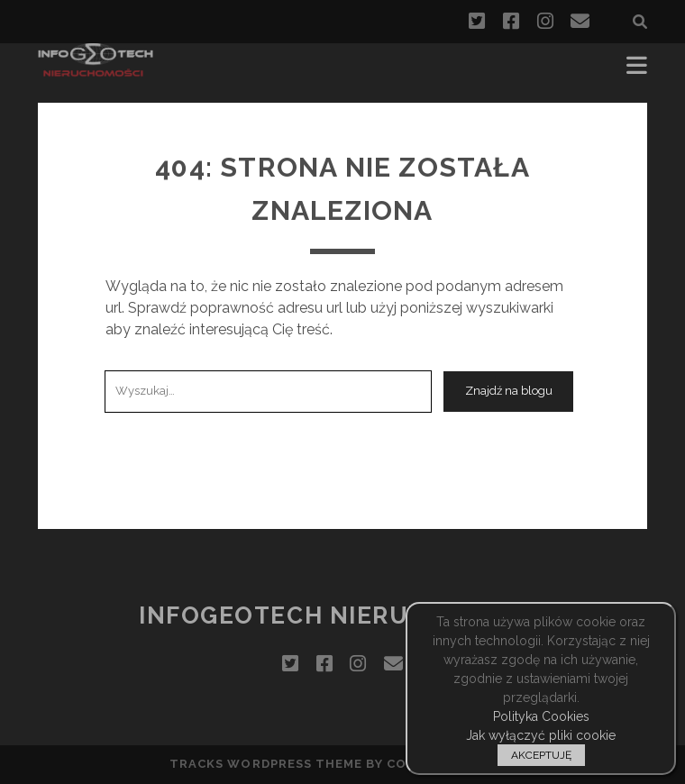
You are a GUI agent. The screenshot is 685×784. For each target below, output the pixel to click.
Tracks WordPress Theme (266, 764)
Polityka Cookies (541, 716)
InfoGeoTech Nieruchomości (342, 615)
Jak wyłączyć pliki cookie (541, 735)
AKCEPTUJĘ (541, 755)
